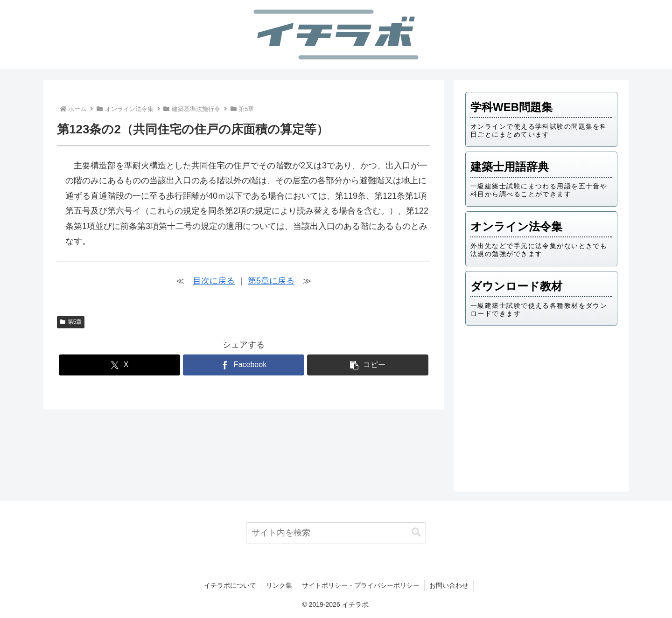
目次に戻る (214, 281)
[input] (336, 533)
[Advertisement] (541, 405)
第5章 (71, 322)
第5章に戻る (271, 281)
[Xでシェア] (119, 365)
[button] (368, 365)
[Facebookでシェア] (244, 365)
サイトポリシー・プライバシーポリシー (361, 585)
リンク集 (279, 585)
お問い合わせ (449, 585)
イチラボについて (230, 585)
